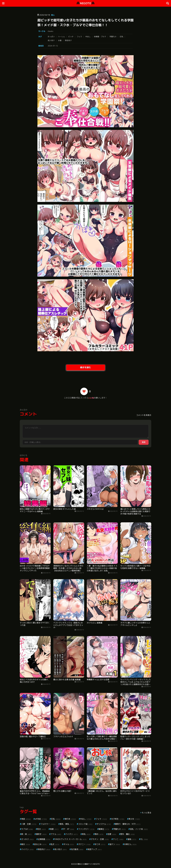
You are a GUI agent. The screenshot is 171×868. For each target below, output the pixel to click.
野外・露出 (128, 834)
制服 (54, 829)
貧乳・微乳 (67, 824)
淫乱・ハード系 (139, 829)
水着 (60, 40)
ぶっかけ (27, 839)
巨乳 (121, 37)
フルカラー (48, 824)
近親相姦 (44, 839)
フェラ (79, 37)
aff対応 (41, 819)
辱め (99, 834)
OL (144, 839)
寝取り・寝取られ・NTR (128, 824)
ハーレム (61, 37)
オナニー (84, 844)
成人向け (51, 40)
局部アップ (95, 849)
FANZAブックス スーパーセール (70, 839)
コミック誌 (85, 824)
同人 (53, 15)
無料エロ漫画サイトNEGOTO (89, 864)
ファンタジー (86, 829)
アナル (56, 834)
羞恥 (132, 839)
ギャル (69, 844)
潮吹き (41, 834)
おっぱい (51, 37)
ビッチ (71, 37)
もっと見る (147, 813)
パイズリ (72, 834)
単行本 (70, 819)
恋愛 (112, 834)
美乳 (86, 834)
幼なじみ (40, 844)
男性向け (68, 40)
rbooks (50, 31)
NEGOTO (85, 3)
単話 (26, 819)
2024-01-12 (53, 46)
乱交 (55, 844)
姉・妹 (27, 834)
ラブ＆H (27, 829)
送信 (144, 442)
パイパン (27, 849)
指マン (115, 844)
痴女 (26, 844)
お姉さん (130, 844)
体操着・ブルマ (100, 37)
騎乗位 (104, 829)
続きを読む (85, 367)
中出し (88, 37)
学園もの (113, 37)
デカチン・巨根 (100, 839)
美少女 (134, 819)
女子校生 (118, 819)
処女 (41, 829)
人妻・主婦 (29, 824)
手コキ (100, 844)
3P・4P (68, 829)
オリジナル (104, 824)
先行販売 (77, 849)
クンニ (118, 839)
